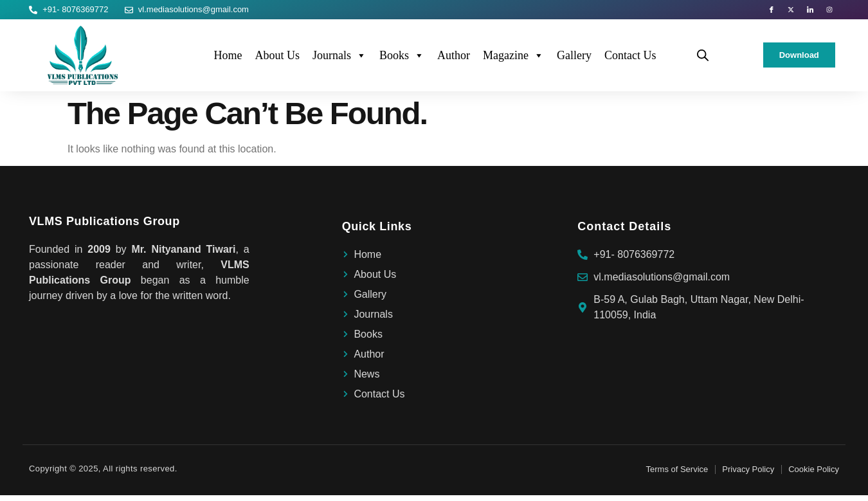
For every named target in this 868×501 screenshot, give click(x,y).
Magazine (513, 61)
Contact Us (630, 61)
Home (228, 61)
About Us (277, 61)
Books (402, 61)
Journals (339, 61)
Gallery (574, 61)
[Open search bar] (703, 61)
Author (454, 61)
